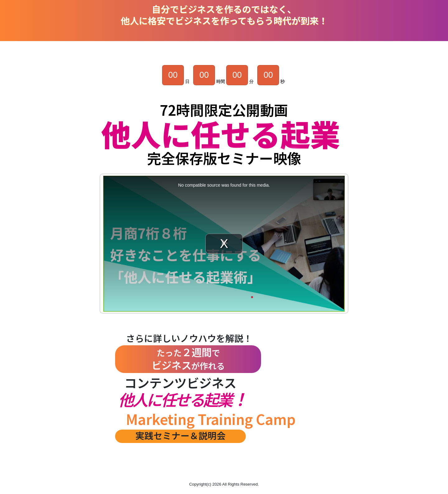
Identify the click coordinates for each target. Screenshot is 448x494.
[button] (224, 464)
